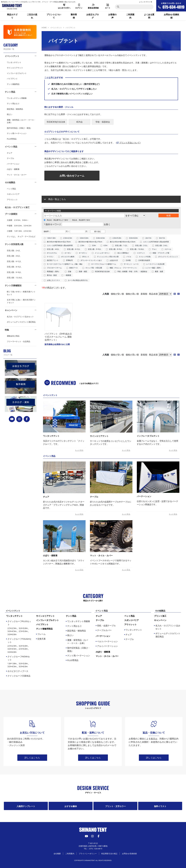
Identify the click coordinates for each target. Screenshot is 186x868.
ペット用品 (11, 189)
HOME (44, 28)
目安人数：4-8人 (14, 256)
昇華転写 (69, 260)
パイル (129, 257)
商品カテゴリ (12, 16)
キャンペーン (11, 310)
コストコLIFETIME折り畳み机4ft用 (156, 242)
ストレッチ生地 (145, 257)
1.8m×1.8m (51, 238)
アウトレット (12, 200)
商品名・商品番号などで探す (56, 220)
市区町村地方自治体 (102, 271)
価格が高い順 (132, 294)
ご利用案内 (130, 16)
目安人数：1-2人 (121, 245)
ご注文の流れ (32, 16)
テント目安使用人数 (14, 244)
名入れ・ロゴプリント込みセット (20, 317)
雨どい (10, 114)
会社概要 (57, 854)
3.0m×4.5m (101, 238)
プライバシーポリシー (88, 854)
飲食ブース (74, 268)
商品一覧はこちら (57, 199)
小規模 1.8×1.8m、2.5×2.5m (19, 231)
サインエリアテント (15, 68)
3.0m (94, 245)
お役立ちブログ (93, 16)
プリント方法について (130, 143)
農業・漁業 (159, 271)
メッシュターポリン (102, 253)
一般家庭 (68, 275)
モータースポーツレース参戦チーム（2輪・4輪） (65, 264)
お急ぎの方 (114, 260)
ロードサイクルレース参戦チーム (104, 264)
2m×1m (148, 238)
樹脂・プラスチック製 (161, 253)
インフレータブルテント (17, 73)
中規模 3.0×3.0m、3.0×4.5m (19, 226)
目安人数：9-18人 (14, 272)
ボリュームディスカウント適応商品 (21, 322)
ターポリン (83, 253)
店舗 (69, 271)
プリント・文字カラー (115, 806)
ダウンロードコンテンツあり (91, 260)
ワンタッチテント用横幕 (17, 98)
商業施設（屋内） (53, 271)
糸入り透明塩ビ (123, 253)
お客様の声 (112, 16)
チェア (10, 153)
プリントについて (54, 16)
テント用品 (10, 92)
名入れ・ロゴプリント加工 (17, 207)
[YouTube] (12, 419)
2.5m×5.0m (117, 238)
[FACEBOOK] (27, 419)
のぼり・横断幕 (13, 169)
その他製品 (10, 182)
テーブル (10, 158)
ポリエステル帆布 (68, 257)
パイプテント (12, 79)
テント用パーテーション (17, 133)
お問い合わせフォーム (72, 176)
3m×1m (162, 238)
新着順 (144, 294)
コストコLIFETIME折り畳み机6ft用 (60, 245)
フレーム (41, 634)
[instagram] (19, 419)
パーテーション (13, 164)
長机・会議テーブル (106, 626)
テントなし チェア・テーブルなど (21, 236)
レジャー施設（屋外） (154, 268)
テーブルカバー (104, 630)
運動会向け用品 (13, 336)
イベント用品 (11, 147)
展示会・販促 (52, 275)
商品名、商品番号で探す (80, 220)
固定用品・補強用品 (15, 109)
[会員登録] (20, 32)
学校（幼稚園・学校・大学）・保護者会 (132, 271)
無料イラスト (160, 806)
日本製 (128, 260)
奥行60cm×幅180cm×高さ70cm (90, 242)
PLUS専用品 (12, 139)
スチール (168, 249)
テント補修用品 (13, 84)
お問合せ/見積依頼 (171, 16)
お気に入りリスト (53, 280)
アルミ (154, 249)
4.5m (105, 245)
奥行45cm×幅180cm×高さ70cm (59, 242)
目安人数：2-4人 (14, 250)
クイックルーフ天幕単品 (19, 676)
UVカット (86, 257)
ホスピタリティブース (18, 671)
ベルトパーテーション (107, 641)
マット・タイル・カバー (17, 175)
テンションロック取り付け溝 (108, 257)
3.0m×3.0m (84, 238)
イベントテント (12, 56)
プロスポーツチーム (54, 268)
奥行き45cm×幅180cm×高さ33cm (123, 242)
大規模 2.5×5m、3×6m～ (18, 220)
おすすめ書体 (71, 806)
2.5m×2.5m (68, 238)
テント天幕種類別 (13, 285)
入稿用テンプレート (26, 806)
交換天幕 (41, 639)
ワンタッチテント (14, 62)
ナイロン (50, 257)
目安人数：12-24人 (15, 278)
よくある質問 (149, 16)
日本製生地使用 (144, 260)
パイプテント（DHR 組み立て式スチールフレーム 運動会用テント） (58, 337)
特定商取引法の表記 (109, 854)
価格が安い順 (117, 294)
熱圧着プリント (53, 260)
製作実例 (74, 16)
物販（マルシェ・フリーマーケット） (124, 268)
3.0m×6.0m (133, 238)
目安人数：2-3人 (141, 245)
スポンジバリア (13, 194)
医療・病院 (83, 271)
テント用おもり (13, 103)
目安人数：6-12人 (14, 261)
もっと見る (79, 450)
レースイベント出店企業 (155, 264)
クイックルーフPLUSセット (20, 628)
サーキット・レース (131, 264)
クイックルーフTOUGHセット (20, 645)
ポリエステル (52, 253)
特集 (7, 330)
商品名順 (153, 294)
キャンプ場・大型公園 (94, 268)
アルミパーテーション (107, 646)
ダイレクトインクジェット (168, 257)
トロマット (141, 253)
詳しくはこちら (32, 758)
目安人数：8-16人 (14, 267)
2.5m (82, 245)
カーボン (68, 253)
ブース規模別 (11, 214)
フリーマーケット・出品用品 (19, 341)
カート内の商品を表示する (78, 280)
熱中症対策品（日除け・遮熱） (19, 128)
